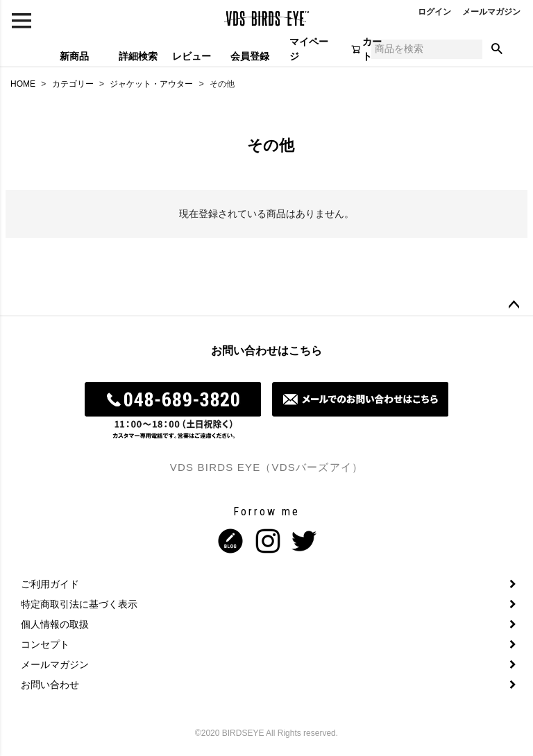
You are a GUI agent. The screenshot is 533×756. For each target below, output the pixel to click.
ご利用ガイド (50, 584)
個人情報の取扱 (55, 624)
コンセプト (45, 644)
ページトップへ (514, 305)
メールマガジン (491, 12)
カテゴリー (73, 84)
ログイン (434, 12)
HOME (23, 84)
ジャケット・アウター (151, 84)
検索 (497, 49)
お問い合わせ (50, 685)
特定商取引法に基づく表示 (79, 604)
